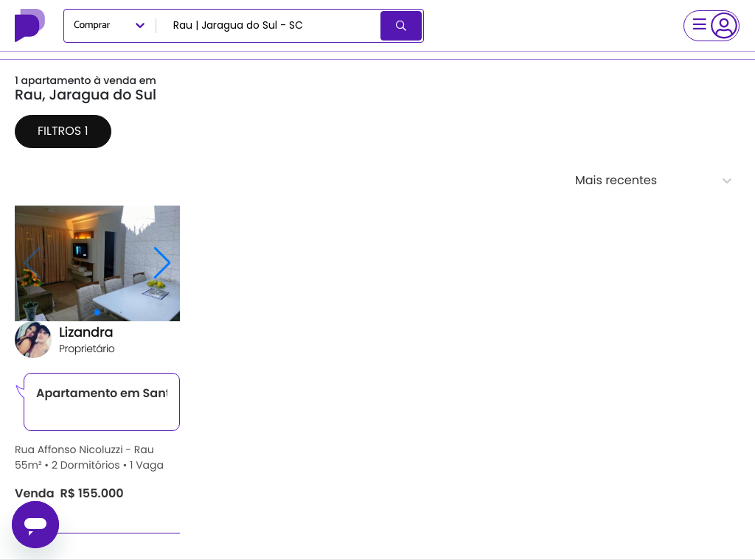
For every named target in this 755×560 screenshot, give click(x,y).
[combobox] (269, 26)
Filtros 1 (63, 131)
